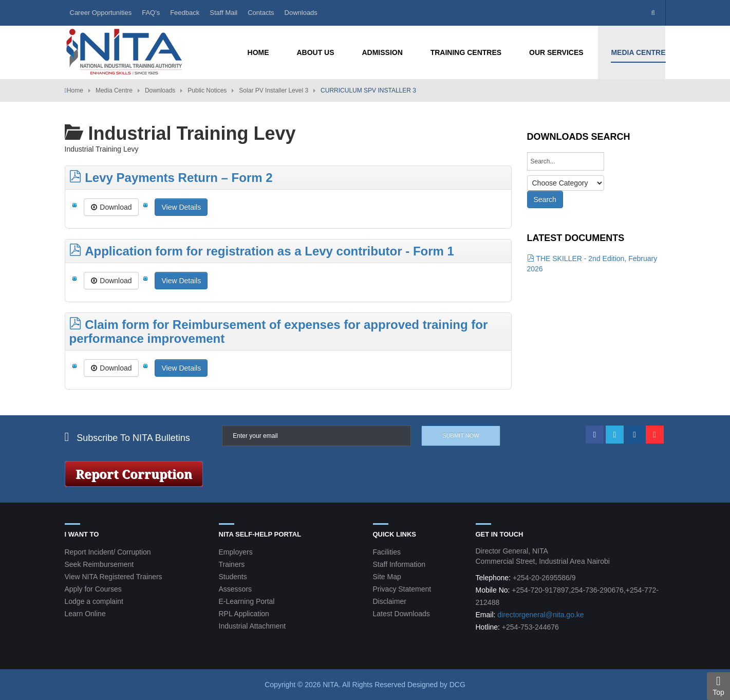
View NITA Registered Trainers (114, 577)
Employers (236, 552)
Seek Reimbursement (99, 564)
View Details (181, 207)
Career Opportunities (101, 13)
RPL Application (244, 614)
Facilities (387, 552)
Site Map (387, 577)
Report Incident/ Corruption (108, 552)
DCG (457, 685)
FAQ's (151, 13)
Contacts (261, 13)
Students (233, 577)
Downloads (301, 13)
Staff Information (399, 564)
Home (75, 90)
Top (718, 686)
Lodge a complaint (94, 601)
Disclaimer (390, 601)
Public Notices (207, 90)
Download (111, 207)
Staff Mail (223, 13)
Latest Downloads (401, 614)
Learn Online (85, 614)
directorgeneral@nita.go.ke (540, 615)
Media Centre (114, 90)
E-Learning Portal (247, 601)
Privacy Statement (402, 589)
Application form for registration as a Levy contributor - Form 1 (262, 251)
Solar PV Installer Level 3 (274, 90)
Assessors (236, 589)
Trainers (232, 564)
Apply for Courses (93, 589)
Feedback (185, 13)
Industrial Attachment (252, 626)
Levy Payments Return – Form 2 (171, 178)
